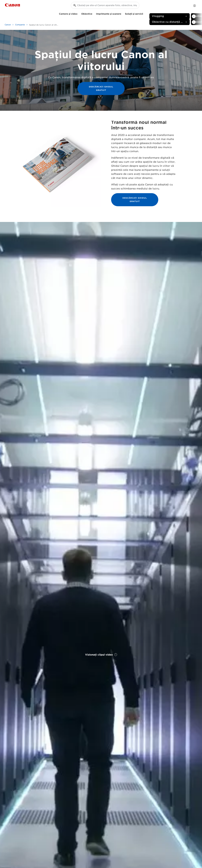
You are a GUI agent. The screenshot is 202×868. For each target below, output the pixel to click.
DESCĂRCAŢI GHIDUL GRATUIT (101, 88)
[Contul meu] (195, 6)
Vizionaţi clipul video (101, 655)
